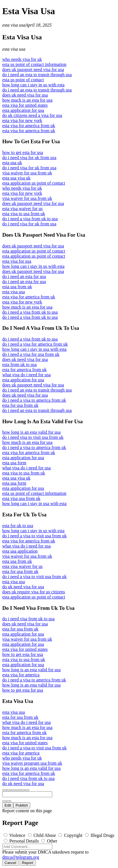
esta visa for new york (22, 120)
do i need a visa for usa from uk (31, 354)
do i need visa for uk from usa (29, 158)
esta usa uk (12, 163)
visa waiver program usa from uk (32, 763)
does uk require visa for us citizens (34, 592)
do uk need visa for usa (23, 587)
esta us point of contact (23, 80)
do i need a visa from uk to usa (30, 219)
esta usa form (14, 463)
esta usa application (20, 551)
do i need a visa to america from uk (34, 400)
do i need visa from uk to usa (28, 619)
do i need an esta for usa (24, 276)
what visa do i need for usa (27, 375)
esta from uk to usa (19, 364)
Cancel (10, 863)
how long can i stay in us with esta (33, 85)
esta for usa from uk (20, 405)
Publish (22, 805)
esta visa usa (14, 25)
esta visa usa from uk (21, 498)
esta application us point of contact (34, 183)
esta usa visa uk (16, 178)
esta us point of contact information (34, 64)
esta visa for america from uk (29, 126)
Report (28, 863)
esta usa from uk (17, 287)
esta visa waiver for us (22, 209)
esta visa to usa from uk (24, 214)
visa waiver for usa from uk (27, 173)
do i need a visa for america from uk (35, 344)
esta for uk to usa (18, 526)
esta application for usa (23, 110)
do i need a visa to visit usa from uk (34, 536)
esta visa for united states (25, 105)
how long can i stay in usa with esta (34, 349)
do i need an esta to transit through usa (37, 75)
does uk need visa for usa (25, 95)
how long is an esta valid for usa (31, 432)
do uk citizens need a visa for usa (32, 115)
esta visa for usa (17, 261)
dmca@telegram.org (21, 857)
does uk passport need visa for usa (33, 70)
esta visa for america (21, 675)
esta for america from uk (24, 370)
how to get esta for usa (23, 152)
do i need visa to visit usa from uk (33, 437)
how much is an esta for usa (27, 100)
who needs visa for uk (22, 59)
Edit (8, 805)
